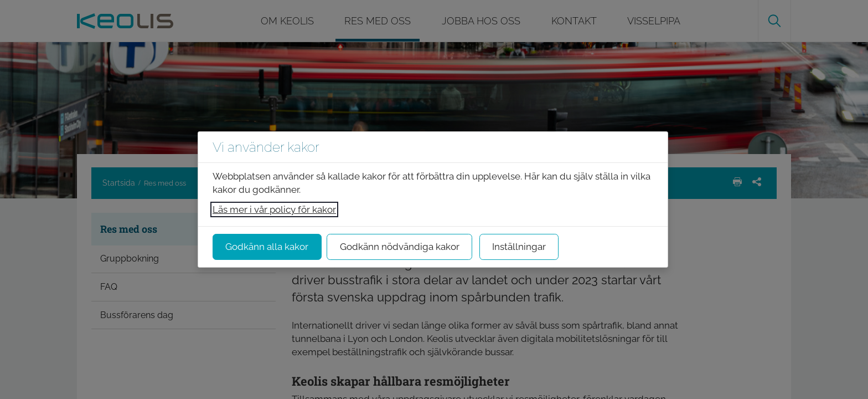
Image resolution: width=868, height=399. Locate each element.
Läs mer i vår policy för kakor (274, 209)
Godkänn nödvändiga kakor (400, 247)
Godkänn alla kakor (267, 247)
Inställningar (519, 247)
